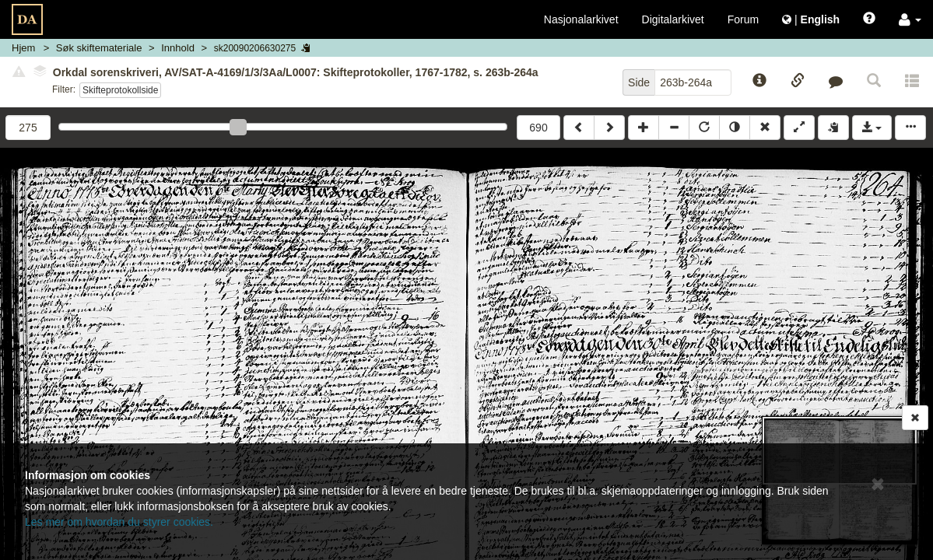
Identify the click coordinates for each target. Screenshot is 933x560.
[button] (910, 19)
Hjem (23, 48)
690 (538, 128)
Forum (743, 19)
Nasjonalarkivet (581, 19)
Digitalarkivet (673, 19)
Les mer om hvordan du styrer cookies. (119, 522)
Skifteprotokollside (120, 90)
